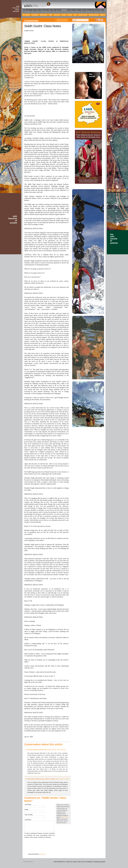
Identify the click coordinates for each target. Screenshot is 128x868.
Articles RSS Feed (102, 20)
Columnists (42, 854)
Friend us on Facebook (96, 20)
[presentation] (39, 842)
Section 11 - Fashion (74, 11)
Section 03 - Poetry (34, 11)
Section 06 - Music (51, 11)
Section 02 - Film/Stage (29, 11)
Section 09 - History (64, 11)
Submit (27, 849)
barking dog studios (100, 862)
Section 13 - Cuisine (84, 11)
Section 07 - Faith (55, 11)
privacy (75, 862)
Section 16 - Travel (102, 11)
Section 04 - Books (39, 11)
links (79, 862)
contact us (69, 862)
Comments (28, 820)
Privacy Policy (64, 817)
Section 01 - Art (24, 11)
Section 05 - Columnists (45, 11)
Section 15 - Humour (97, 11)
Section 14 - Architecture (90, 11)
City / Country (28, 815)
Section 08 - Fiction (59, 11)
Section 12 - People (79, 11)
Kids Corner (62, 20)
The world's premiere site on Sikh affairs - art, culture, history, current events (37, 5)
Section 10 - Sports (69, 11)
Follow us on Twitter (99, 20)
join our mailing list (87, 862)
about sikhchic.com (59, 862)
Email (26, 810)
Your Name (28, 804)
